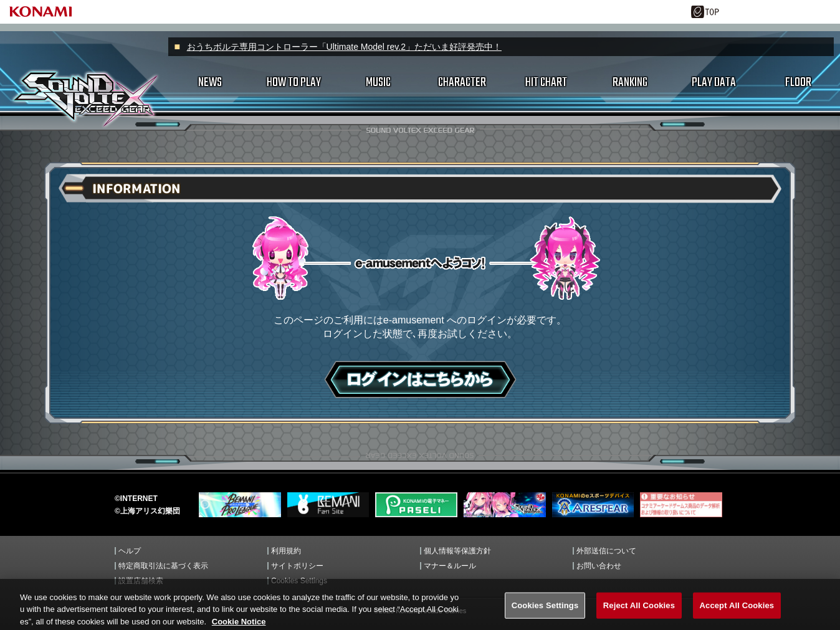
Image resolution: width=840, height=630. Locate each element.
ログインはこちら (420, 379)
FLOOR (798, 83)
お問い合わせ (599, 566)
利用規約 (286, 551)
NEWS (210, 83)
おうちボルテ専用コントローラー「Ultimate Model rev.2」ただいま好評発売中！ (344, 47)
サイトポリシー (297, 566)
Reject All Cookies (639, 615)
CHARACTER (462, 83)
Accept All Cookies (737, 615)
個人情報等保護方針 (457, 551)
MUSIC (378, 83)
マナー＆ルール (450, 566)
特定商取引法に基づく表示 (163, 566)
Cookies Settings (299, 581)
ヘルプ (130, 551)
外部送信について (606, 551)
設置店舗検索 (141, 581)
